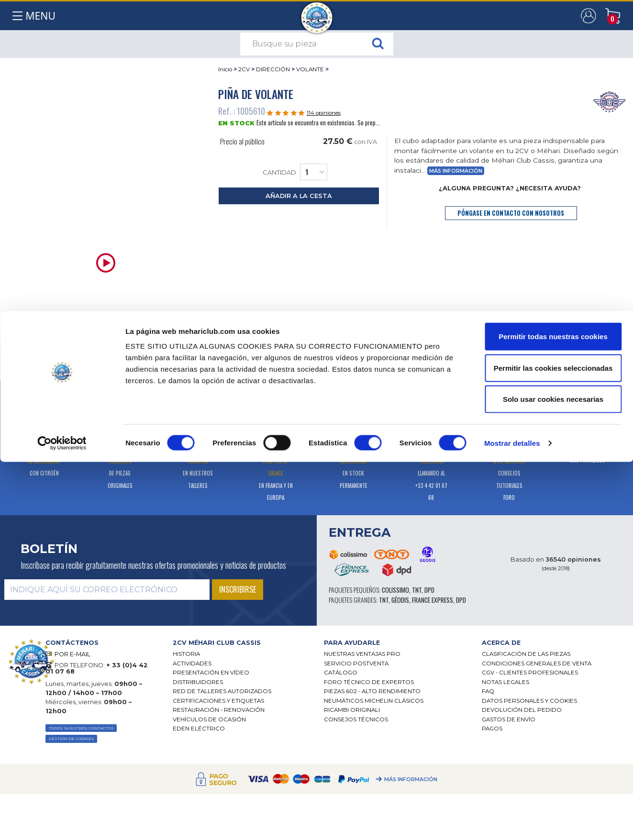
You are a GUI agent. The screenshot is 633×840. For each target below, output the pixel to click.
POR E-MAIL (72, 654)
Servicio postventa (356, 663)
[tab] (146, 335)
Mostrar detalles (512, 821)
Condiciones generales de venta (537, 663)
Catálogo (341, 673)
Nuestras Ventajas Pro (362, 654)
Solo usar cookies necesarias (553, 777)
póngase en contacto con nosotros (511, 213)
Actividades (192, 663)
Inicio (225, 69)
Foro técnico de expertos (369, 682)
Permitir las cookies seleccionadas (553, 746)
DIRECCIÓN (273, 69)
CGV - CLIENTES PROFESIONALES (530, 673)
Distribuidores (198, 682)
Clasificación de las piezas (526, 654)
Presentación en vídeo (211, 673)
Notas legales (505, 682)
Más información (456, 171)
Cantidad (295, 172)
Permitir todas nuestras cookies (553, 714)
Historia (186, 654)
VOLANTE (310, 69)
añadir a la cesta (299, 196)
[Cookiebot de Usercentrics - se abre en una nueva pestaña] (62, 821)
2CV (244, 69)
